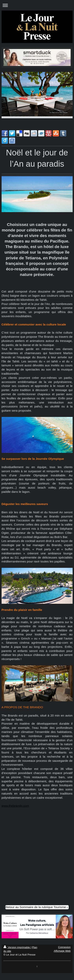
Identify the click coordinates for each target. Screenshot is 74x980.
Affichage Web (62, 951)
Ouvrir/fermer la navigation (37, 5)
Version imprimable (17, 947)
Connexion (64, 947)
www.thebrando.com (15, 806)
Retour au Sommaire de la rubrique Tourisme (36, 907)
